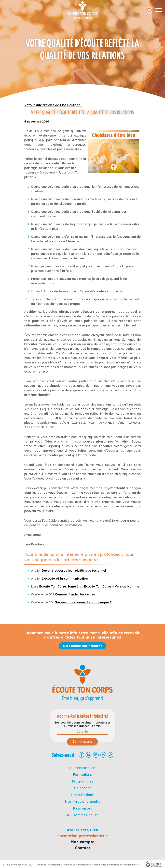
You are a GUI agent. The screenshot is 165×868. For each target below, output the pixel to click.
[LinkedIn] (103, 755)
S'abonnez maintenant (82, 646)
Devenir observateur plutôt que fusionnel (74, 571)
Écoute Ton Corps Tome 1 (59, 586)
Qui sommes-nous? (82, 815)
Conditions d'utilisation (48, 865)
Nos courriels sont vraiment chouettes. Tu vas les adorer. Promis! (82, 724)
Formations (82, 774)
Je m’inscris (82, 742)
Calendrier (82, 788)
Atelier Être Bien (82, 830)
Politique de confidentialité (77, 865)
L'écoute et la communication (65, 578)
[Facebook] (81, 755)
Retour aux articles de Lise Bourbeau (53, 105)
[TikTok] (110, 755)
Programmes (82, 781)
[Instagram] (96, 755)
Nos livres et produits (82, 802)
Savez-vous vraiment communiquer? (83, 602)
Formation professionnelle (82, 836)
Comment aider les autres (75, 594)
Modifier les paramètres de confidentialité (116, 865)
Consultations (82, 795)
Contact (82, 848)
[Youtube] (89, 755)
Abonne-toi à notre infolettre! (82, 716)
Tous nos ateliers (82, 768)
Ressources (82, 808)
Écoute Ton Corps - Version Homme (112, 586)
